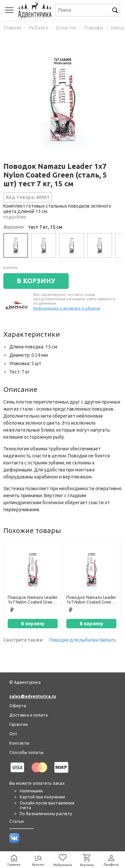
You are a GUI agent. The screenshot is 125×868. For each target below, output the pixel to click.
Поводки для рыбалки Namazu (83, 640)
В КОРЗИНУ (36, 281)
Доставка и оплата (28, 715)
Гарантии (18, 724)
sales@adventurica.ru (33, 696)
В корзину (33, 624)
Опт (13, 734)
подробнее (15, 217)
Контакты (19, 743)
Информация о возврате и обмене (67, 308)
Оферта (18, 706)
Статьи (16, 821)
